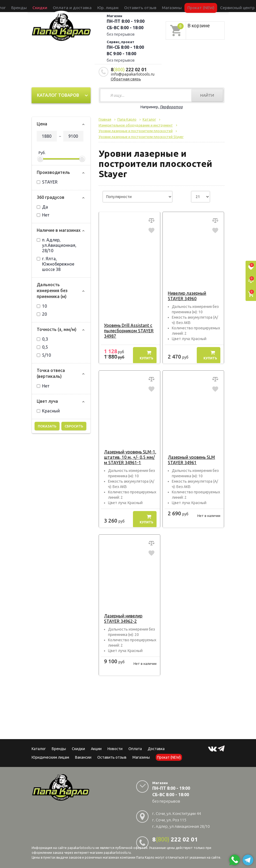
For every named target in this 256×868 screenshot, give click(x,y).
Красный (48, 411)
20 (42, 314)
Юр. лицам (110, 6)
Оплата (135, 749)
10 (42, 306)
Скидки (78, 749)
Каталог (36, 6)
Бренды (50, 6)
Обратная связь (126, 79)
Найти (207, 95)
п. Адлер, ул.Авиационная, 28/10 (57, 245)
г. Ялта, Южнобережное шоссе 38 (55, 264)
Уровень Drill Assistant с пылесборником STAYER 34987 (127, 331)
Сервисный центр (201, 6)
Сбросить (74, 426)
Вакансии (83, 757)
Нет (43, 215)
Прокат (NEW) (175, 6)
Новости (115, 749)
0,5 (42, 347)
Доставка (156, 749)
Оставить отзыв (133, 6)
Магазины (141, 757)
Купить (146, 355)
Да (42, 207)
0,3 (42, 339)
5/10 (44, 355)
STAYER (47, 182)
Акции (96, 749)
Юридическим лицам (50, 757)
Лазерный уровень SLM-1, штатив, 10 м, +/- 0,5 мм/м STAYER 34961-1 (129, 457)
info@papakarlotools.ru (133, 74)
